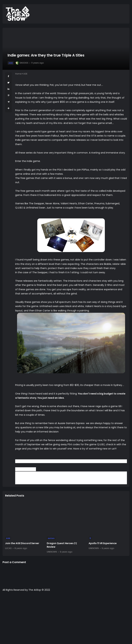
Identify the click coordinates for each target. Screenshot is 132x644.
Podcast (115, 478)
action (51, 538)
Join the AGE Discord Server (22, 543)
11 (90, 538)
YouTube (80, 478)
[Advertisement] (66, 619)
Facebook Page (64, 478)
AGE (11, 63)
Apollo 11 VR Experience (103, 543)
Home (18, 74)
